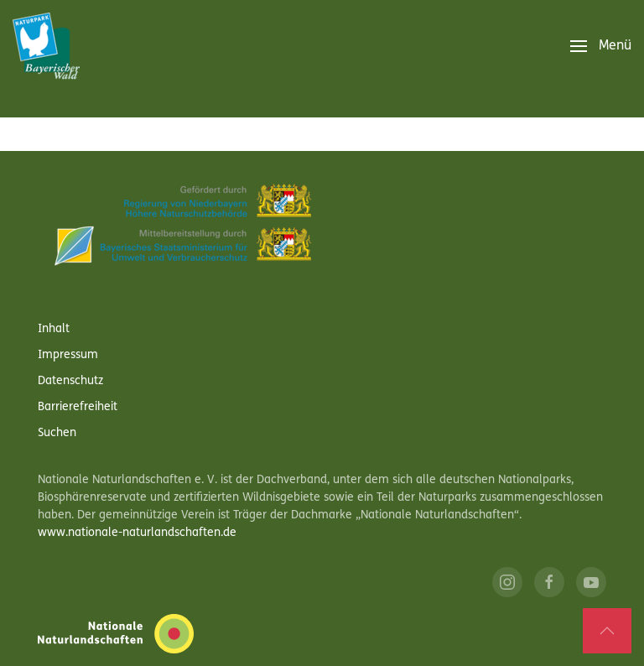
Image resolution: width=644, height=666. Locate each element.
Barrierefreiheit (78, 407)
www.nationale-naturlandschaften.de (137, 533)
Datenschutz (70, 381)
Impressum (68, 355)
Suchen (57, 433)
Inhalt (54, 329)
